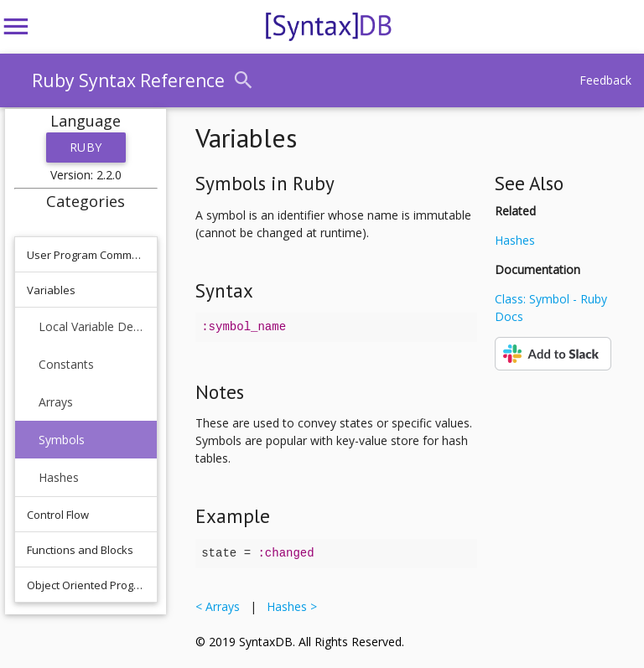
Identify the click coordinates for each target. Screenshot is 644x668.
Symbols (62, 440)
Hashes (59, 477)
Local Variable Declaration (92, 326)
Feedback (605, 80)
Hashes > (288, 606)
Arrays (56, 402)
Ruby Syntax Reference (128, 80)
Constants (66, 364)
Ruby (86, 147)
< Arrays (221, 606)
